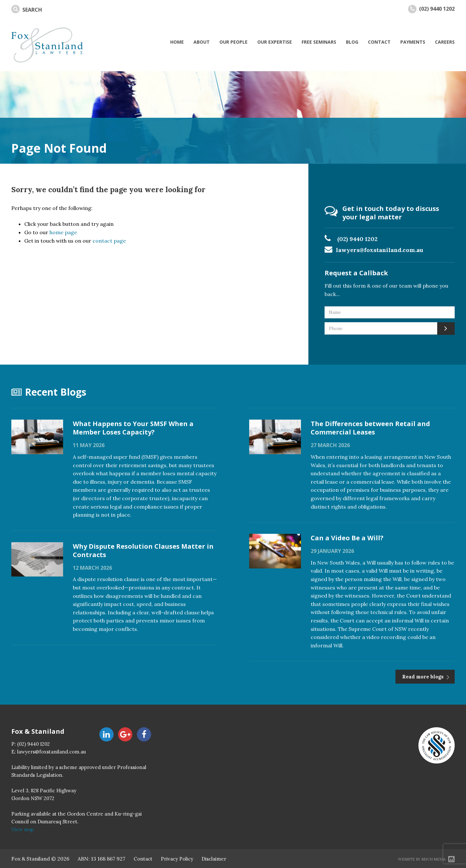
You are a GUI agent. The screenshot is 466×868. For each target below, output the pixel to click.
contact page (109, 241)
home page (63, 232)
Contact (143, 859)
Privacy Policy (177, 859)
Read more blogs (424, 677)
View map (23, 829)
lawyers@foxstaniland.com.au (380, 250)
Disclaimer (214, 859)
